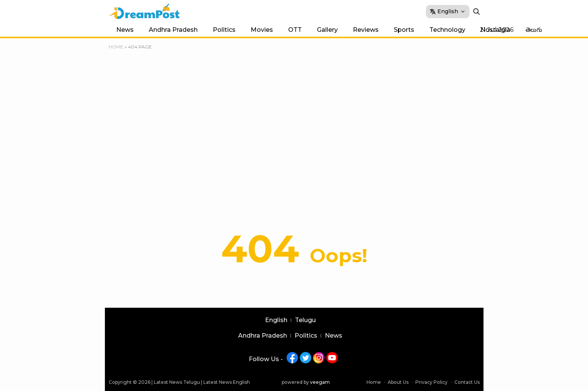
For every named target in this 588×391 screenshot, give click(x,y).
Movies (262, 30)
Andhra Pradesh (173, 30)
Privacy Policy (431, 382)
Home (116, 47)
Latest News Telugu (177, 382)
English (276, 320)
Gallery (327, 30)
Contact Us (467, 382)
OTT (295, 30)
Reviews (366, 30)
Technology (447, 30)
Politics (224, 30)
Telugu (305, 320)
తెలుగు (534, 30)
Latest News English (227, 382)
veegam (320, 382)
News (125, 30)
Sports (404, 30)
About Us (398, 382)
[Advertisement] (294, 142)
